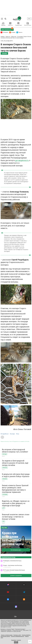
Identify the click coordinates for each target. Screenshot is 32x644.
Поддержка (14, 640)
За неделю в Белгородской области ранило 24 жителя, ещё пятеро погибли (15, 463)
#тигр (18, 434)
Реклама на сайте (17, 635)
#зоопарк (12, 434)
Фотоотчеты (28, 24)
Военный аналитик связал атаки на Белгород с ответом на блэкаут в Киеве (16, 517)
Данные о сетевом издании (7, 635)
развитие (19, 640)
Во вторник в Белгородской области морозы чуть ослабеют (15, 451)
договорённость (22, 160)
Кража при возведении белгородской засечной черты (13, 539)
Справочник (18, 24)
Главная (3, 24)
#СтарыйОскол (5, 434)
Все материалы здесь (16, 550)
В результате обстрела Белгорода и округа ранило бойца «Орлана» (16, 475)
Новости (10, 24)
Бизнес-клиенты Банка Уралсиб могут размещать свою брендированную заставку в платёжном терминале (15, 489)
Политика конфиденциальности (18, 636)
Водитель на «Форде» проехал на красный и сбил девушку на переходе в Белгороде (16, 503)
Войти (29, 19)
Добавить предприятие (16, 576)
